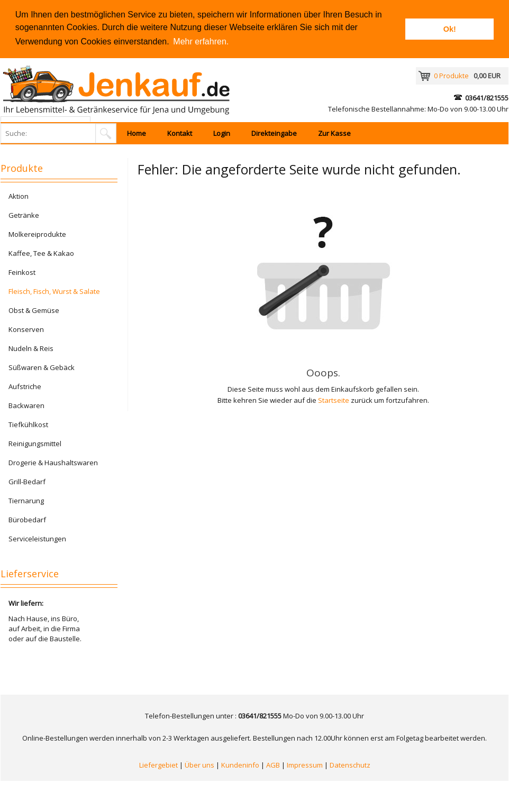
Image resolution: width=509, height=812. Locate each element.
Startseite (334, 400)
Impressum (305, 765)
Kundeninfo (240, 765)
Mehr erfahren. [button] (201, 41)
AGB (273, 765)
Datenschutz (350, 765)
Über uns (199, 765)
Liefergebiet (158, 765)
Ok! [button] (450, 29)
